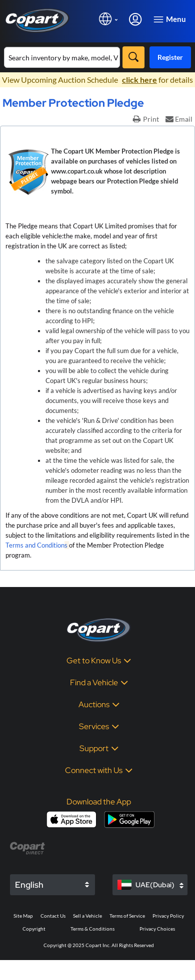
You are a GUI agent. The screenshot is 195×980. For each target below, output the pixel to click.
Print (146, 119)
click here (139, 80)
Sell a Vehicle (87, 916)
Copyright (34, 929)
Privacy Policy (168, 916)
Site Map (23, 916)
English (29, 885)
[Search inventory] (62, 57)
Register (170, 57)
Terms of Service (127, 916)
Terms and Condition (35, 545)
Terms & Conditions (92, 929)
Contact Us (53, 916)
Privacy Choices (157, 929)
